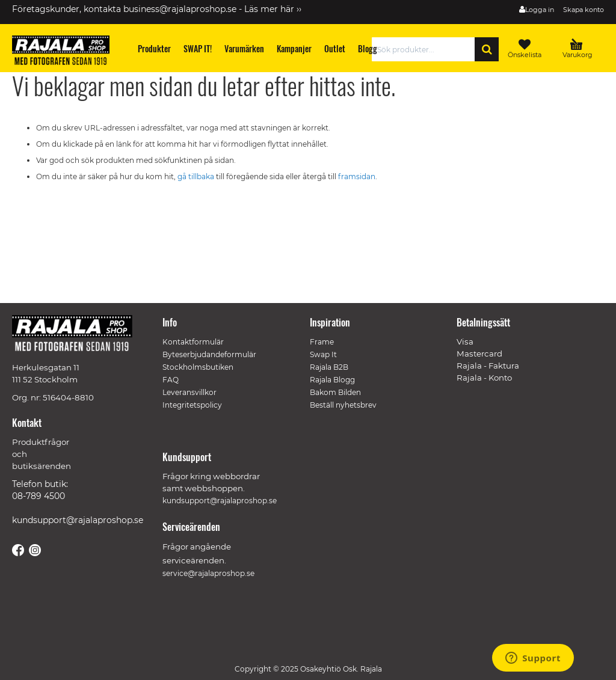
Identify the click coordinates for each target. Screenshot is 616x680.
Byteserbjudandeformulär (209, 354)
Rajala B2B (329, 367)
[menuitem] (155, 48)
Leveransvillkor (189, 392)
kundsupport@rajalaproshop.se (78, 520)
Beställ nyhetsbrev (343, 405)
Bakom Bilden (335, 392)
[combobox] (427, 49)
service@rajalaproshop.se (208, 573)
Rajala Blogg (332, 380)
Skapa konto (584, 10)
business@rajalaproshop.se (180, 9)
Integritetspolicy (192, 405)
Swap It (323, 354)
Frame (322, 342)
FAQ (171, 380)
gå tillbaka (197, 176)
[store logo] (66, 52)
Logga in (540, 10)
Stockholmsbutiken (198, 367)
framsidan (357, 176)
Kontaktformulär (193, 342)
